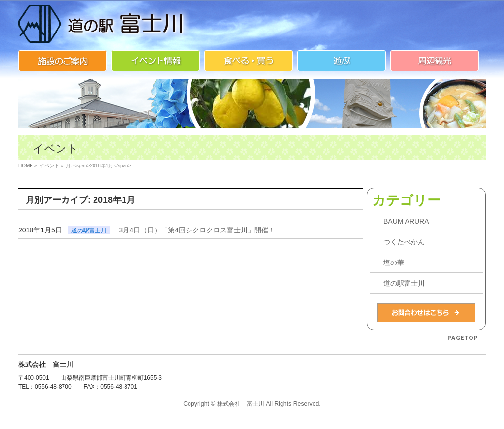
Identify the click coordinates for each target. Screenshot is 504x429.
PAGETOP (463, 338)
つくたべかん (404, 242)
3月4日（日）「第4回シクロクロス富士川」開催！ (197, 230)
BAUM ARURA (406, 221)
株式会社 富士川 (241, 404)
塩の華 (394, 263)
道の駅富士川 (89, 231)
